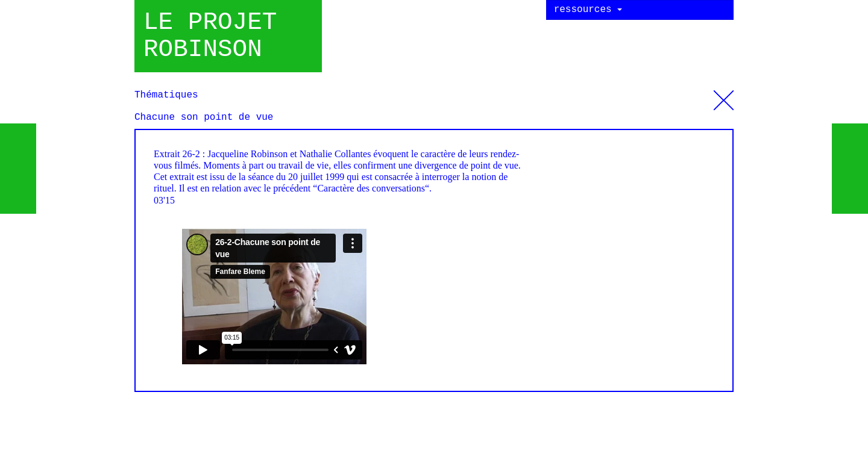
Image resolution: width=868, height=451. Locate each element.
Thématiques (724, 96)
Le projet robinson (210, 36)
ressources (588, 10)
